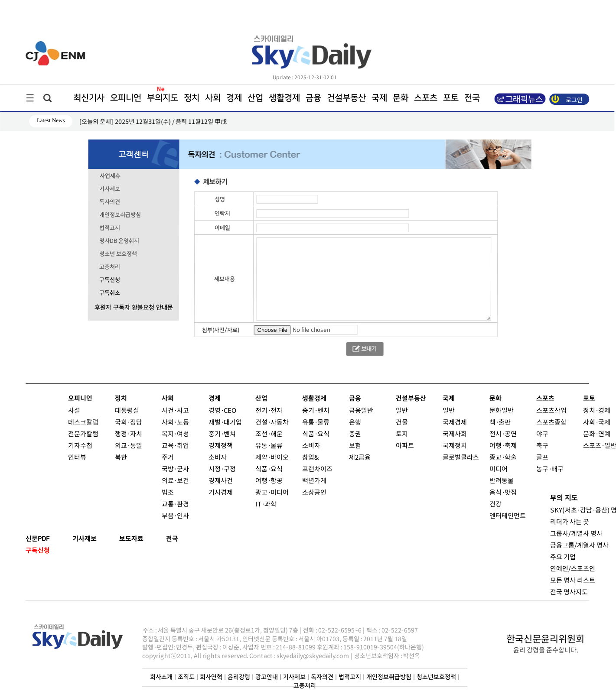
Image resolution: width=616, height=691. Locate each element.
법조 (167, 492)
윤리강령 (239, 677)
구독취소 (109, 293)
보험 (355, 445)
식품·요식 (269, 469)
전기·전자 (269, 410)
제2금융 (359, 457)
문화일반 (502, 410)
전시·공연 (503, 433)
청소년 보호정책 (118, 254)
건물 (402, 422)
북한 (121, 457)
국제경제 (455, 422)
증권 (355, 433)
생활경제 (284, 98)
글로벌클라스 (460, 457)
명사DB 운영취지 (119, 241)
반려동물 (501, 480)
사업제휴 (110, 176)
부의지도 (163, 98)
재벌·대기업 (225, 422)
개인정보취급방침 (120, 215)
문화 (401, 98)
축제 (510, 445)
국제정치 (454, 445)
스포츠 (426, 98)
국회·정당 (129, 422)
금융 (313, 98)
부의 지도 (564, 498)
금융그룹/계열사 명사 (579, 545)
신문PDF (37, 539)
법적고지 (110, 228)
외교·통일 (128, 445)
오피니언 (126, 98)
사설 (74, 410)
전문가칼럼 (83, 433)
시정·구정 (222, 469)
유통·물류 (269, 445)
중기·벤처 (316, 410)
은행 (355, 422)
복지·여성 (175, 433)
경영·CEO (222, 410)
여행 (495, 445)
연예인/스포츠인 (572, 568)
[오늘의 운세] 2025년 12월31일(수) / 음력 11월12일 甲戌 (153, 121)
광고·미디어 (272, 492)
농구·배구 (549, 469)
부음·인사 (175, 515)
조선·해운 (269, 433)
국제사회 (455, 433)
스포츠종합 (551, 422)
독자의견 (110, 202)
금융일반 (361, 410)
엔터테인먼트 (507, 515)
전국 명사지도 (569, 592)
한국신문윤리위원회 (545, 638)
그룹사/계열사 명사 (576, 533)
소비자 (217, 457)
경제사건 (220, 480)
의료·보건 (175, 480)
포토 (451, 98)
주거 (167, 457)
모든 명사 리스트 (572, 580)
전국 (172, 539)
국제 (379, 98)
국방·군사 (175, 469)
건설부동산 (346, 98)
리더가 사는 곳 (569, 521)
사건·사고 (175, 410)
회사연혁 (211, 677)
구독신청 (109, 280)
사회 (213, 98)
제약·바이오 (272, 457)
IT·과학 (266, 504)
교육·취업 (175, 445)
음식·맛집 (503, 492)
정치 (192, 98)
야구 (542, 433)
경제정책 (220, 445)
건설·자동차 (272, 422)
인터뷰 (77, 457)
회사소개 (161, 677)
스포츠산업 (551, 410)
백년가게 (314, 480)
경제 (234, 98)
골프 (542, 457)
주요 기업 (562, 556)
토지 (402, 433)
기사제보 (110, 189)
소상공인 (314, 492)
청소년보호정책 (436, 677)
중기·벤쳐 (222, 433)
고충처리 (109, 267)
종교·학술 (503, 457)
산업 (255, 98)
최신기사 (89, 98)
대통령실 (127, 410)
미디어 (498, 469)
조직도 (186, 677)
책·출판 (500, 422)
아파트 (404, 445)
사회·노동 (175, 422)
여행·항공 (269, 480)
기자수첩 (80, 445)
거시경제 (220, 492)
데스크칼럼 (83, 422)
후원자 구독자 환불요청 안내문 (133, 308)
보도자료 (131, 539)
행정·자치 (129, 433)
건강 (495, 504)
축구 (542, 445)
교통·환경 (175, 504)
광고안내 (267, 677)
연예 (604, 433)
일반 (402, 410)
